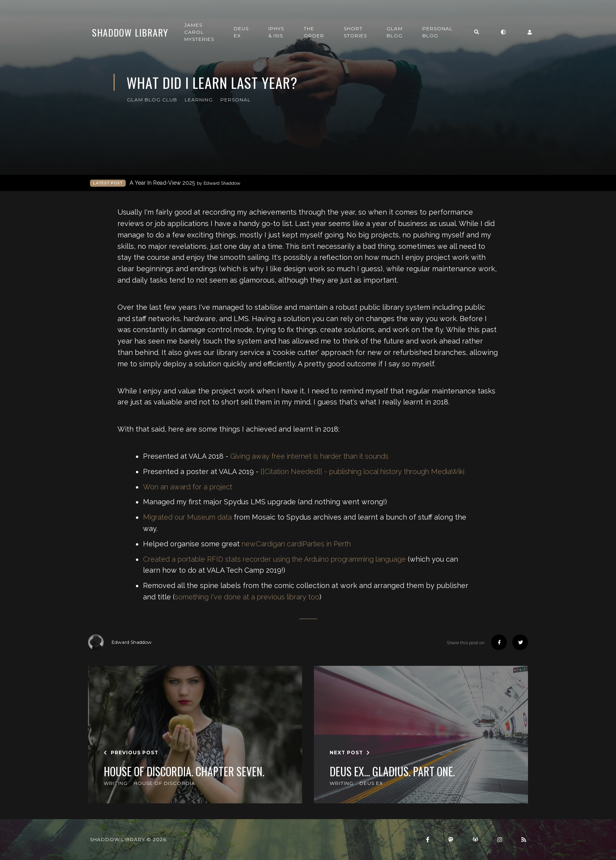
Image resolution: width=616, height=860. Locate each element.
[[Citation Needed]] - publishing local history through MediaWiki (362, 471)
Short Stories (355, 32)
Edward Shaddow (120, 642)
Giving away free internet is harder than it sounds (309, 456)
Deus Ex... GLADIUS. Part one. (392, 772)
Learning (199, 100)
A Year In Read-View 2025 (185, 183)
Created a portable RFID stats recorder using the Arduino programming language (274, 559)
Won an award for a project (188, 487)
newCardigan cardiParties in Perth (296, 544)
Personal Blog (437, 32)
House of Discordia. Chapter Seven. (184, 772)
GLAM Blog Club (152, 100)
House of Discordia (164, 783)
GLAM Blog (395, 32)
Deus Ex (241, 32)
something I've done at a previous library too (247, 597)
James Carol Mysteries (199, 32)
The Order (314, 32)
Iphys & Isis (276, 32)
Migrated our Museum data (187, 517)
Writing (116, 783)
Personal (236, 100)
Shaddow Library (130, 32)
